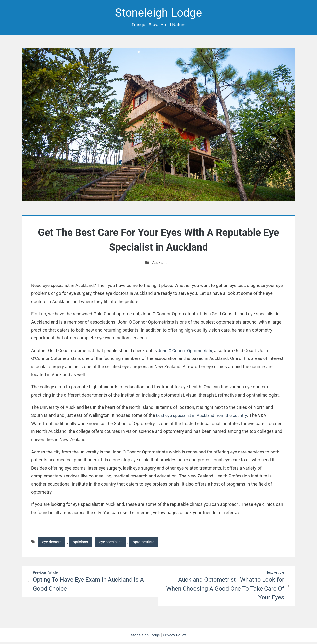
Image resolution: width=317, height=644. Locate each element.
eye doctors (53, 543)
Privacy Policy (175, 637)
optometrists (149, 543)
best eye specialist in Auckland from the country (203, 416)
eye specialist (114, 543)
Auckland (160, 264)
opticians (83, 543)
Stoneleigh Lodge (158, 13)
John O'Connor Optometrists (186, 351)
